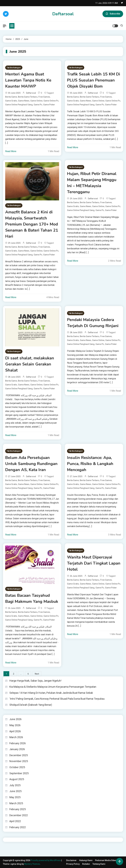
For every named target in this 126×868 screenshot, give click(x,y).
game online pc (51, 101)
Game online (36, 101)
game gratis (11, 101)
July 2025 (15, 785)
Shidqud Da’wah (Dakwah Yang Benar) (31, 705)
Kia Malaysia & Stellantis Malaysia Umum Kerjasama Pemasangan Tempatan (53, 687)
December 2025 (19, 755)
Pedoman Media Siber (106, 860)
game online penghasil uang (19, 105)
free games (44, 97)
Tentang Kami (99, 864)
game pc (38, 105)
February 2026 (18, 743)
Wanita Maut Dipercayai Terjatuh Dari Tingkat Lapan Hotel (94, 563)
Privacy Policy (73, 864)
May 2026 (15, 725)
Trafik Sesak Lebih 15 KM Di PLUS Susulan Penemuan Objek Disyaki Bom (94, 80)
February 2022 (18, 827)
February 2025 (18, 809)
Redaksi (86, 864)
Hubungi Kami (86, 860)
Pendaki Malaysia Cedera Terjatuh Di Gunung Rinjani (93, 323)
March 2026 (16, 737)
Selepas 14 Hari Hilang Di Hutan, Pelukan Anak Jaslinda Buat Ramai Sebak (51, 693)
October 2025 (17, 767)
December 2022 (19, 815)
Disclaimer (71, 860)
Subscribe (113, 14)
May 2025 (15, 797)
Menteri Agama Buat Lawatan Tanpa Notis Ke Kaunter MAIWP (28, 80)
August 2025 (17, 779)
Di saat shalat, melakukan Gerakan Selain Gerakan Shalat (30, 364)
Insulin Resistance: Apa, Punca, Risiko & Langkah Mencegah (90, 464)
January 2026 (17, 749)
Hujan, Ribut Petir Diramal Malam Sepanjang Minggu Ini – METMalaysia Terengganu (92, 183)
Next (37, 674)
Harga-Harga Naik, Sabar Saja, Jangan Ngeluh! (35, 681)
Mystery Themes (32, 864)
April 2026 (15, 731)
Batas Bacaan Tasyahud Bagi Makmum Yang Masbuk (32, 598)
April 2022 (15, 821)
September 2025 (19, 773)
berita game (11, 97)
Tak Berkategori (14, 68)
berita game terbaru (28, 97)
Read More (11, 151)
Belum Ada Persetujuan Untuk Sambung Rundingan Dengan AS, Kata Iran (31, 464)
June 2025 (15, 791)
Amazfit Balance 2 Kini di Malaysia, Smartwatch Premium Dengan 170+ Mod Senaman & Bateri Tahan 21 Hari (32, 224)
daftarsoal (31, 93)
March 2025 (16, 803)
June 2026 (15, 719)
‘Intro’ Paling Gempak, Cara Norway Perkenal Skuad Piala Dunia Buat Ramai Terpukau (57, 699)
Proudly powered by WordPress (46, 860)
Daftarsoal (63, 14)
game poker (49, 105)
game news (24, 101)
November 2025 (19, 761)
